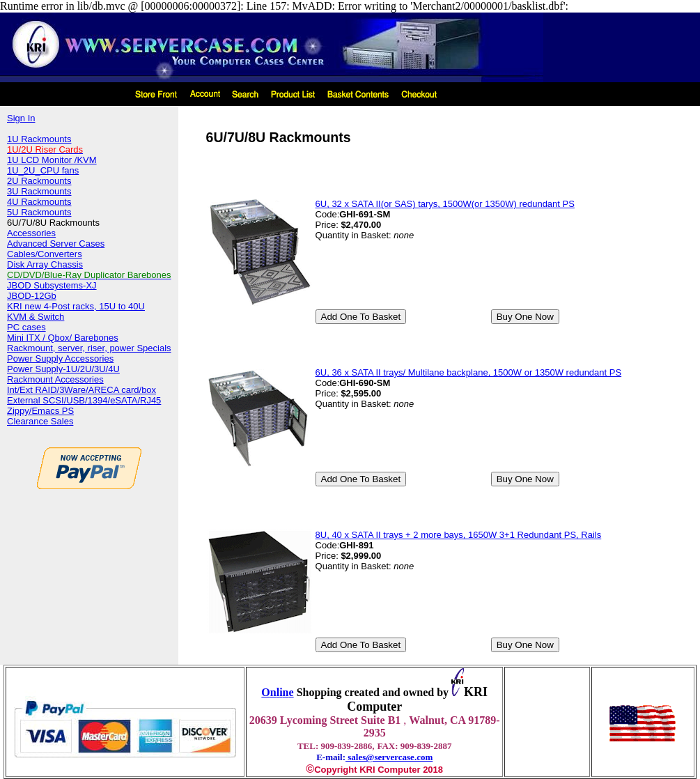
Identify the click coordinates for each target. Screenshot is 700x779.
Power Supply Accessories (60, 358)
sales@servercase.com (389, 757)
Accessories (31, 233)
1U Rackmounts (39, 139)
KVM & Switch (36, 317)
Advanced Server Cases (56, 244)
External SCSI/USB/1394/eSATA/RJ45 (84, 400)
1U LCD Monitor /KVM (52, 160)
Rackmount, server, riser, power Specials (89, 348)
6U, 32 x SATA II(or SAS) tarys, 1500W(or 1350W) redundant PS (445, 204)
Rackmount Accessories (55, 379)
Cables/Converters (45, 254)
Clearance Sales (40, 421)
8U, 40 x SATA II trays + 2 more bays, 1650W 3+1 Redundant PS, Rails (459, 535)
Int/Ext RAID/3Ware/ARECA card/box (81, 390)
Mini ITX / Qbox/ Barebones (63, 338)
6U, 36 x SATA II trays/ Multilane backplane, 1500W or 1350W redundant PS (469, 372)
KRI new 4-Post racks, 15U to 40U (76, 306)
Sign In (21, 118)
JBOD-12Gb (32, 296)
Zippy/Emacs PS (40, 411)
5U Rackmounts (39, 212)
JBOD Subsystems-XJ (52, 285)
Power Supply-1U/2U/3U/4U (63, 369)
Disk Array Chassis (45, 264)
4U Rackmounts (39, 202)
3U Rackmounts (39, 191)
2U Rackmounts (39, 181)
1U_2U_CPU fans (43, 170)
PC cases (26, 327)
